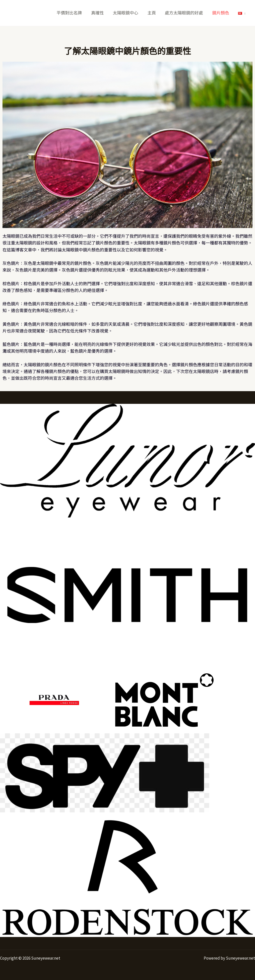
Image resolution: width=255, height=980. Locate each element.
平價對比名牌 (73, 13)
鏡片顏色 (221, 13)
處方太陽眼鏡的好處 (185, 13)
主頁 (154, 13)
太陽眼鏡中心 (128, 13)
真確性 (101, 13)
